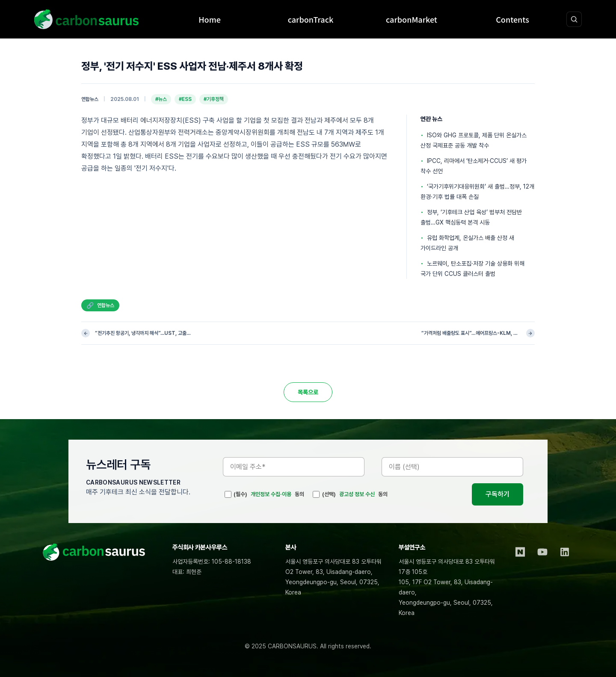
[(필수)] (228, 494)
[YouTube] (542, 552)
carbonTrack (311, 19)
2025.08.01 (125, 99)
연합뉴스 (90, 99)
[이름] (452, 467)
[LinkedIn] (565, 552)
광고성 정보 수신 (357, 494)
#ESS (185, 99)
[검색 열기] (574, 19)
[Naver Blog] (520, 552)
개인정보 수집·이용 (271, 494)
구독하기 (498, 494)
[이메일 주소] (294, 467)
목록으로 (308, 392)
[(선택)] (316, 494)
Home (210, 19)
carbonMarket (412, 19)
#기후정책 (214, 99)
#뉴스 (161, 99)
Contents (512, 19)
